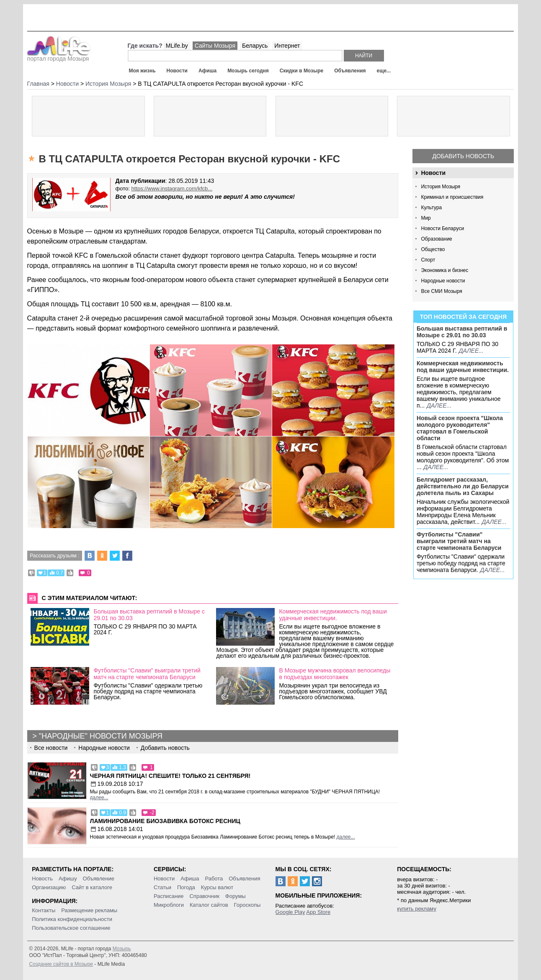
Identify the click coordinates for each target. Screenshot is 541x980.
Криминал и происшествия (452, 197)
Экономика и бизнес (444, 270)
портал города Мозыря (59, 56)
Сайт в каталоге (92, 887)
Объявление (99, 879)
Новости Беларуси (442, 228)
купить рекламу (417, 909)
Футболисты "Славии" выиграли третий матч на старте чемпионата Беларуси (459, 541)
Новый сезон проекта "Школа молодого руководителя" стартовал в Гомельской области (460, 428)
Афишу (68, 879)
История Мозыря (441, 187)
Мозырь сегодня (248, 71)
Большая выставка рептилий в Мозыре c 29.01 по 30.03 (462, 332)
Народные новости (443, 281)
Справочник (204, 896)
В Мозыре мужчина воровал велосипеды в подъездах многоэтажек (335, 674)
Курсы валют (217, 887)
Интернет (287, 46)
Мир (426, 218)
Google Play (290, 912)
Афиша (207, 71)
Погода (186, 887)
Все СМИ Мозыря (441, 291)
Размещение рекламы (89, 910)
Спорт (428, 260)
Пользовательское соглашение (71, 928)
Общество (433, 249)
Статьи (162, 887)
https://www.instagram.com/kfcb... (172, 189)
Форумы (236, 896)
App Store (318, 912)
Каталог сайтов (209, 905)
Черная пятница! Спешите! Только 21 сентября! (170, 776)
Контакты (44, 910)
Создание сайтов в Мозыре (61, 964)
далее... (471, 351)
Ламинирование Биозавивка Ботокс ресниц (165, 821)
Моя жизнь (142, 71)
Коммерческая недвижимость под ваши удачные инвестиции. (463, 367)
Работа (214, 879)
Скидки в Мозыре (301, 71)
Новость (42, 879)
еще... (384, 71)
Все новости (51, 748)
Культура (431, 208)
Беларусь (255, 46)
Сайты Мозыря (215, 46)
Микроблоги (169, 905)
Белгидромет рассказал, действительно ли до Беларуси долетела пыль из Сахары (463, 486)
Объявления (350, 71)
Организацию (49, 887)
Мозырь (122, 949)
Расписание (169, 896)
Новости (177, 71)
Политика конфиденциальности (72, 919)
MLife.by (177, 46)
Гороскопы (247, 905)
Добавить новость (464, 156)
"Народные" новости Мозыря (101, 736)
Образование (436, 239)
